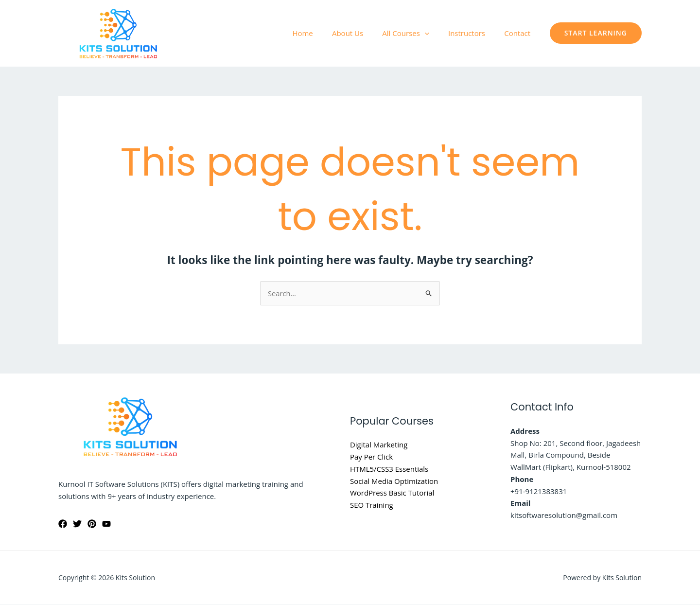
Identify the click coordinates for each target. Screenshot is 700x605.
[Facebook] (63, 524)
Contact (520, 33)
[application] (436, 33)
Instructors (473, 33)
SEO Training (372, 505)
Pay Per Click (371, 457)
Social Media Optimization (394, 481)
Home (323, 33)
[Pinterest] (92, 524)
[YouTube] (106, 524)
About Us (363, 33)
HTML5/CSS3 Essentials (389, 469)
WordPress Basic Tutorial (392, 493)
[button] (596, 33)
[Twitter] (77, 524)
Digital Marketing (379, 445)
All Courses (417, 33)
